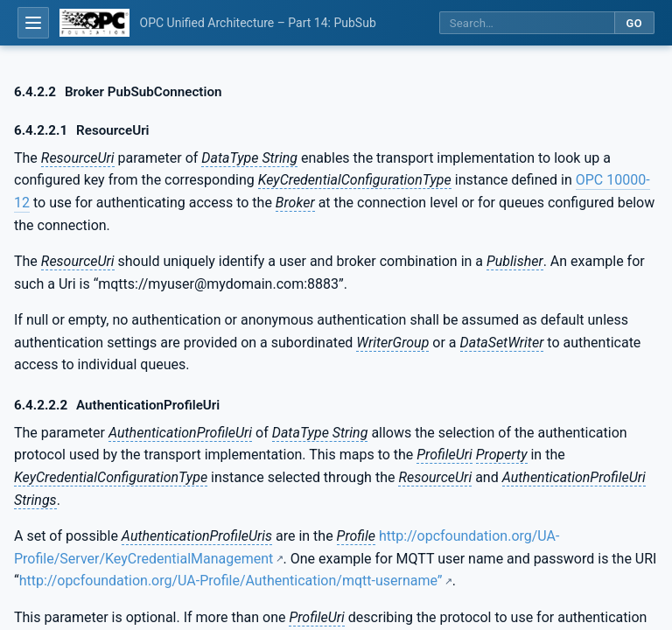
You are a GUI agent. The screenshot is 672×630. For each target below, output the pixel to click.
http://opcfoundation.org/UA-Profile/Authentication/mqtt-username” (231, 581)
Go (634, 23)
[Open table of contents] (33, 23)
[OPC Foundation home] (94, 23)
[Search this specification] (527, 23)
